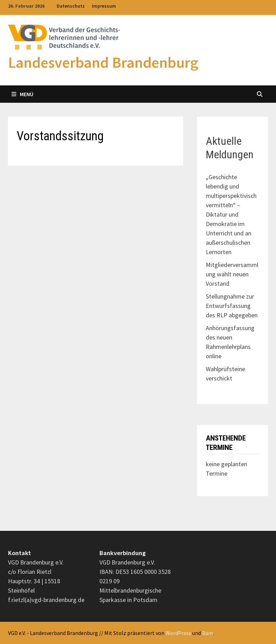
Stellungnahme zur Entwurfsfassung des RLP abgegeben (232, 306)
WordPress (178, 633)
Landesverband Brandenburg (103, 62)
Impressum (104, 6)
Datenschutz (71, 6)
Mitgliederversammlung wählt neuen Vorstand (232, 274)
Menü (22, 94)
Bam (208, 633)
